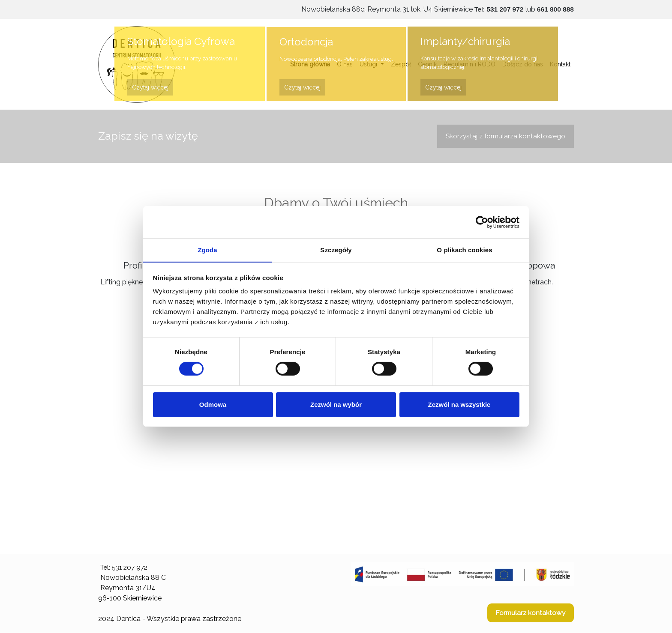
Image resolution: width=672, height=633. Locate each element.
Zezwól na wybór (336, 405)
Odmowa (213, 405)
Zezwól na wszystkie (459, 405)
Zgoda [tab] (207, 249)
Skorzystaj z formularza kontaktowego (504, 136)
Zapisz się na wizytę (148, 136)
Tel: (498, 9)
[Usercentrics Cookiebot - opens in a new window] (482, 222)
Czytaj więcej (150, 87)
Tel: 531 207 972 (126, 568)
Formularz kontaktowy (529, 613)
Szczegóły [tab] (336, 249)
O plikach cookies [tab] (464, 249)
